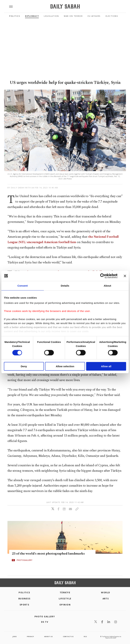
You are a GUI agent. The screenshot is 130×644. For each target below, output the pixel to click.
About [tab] (107, 285)
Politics (15, 16)
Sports (24, 605)
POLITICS (24, 593)
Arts (106, 599)
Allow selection (65, 366)
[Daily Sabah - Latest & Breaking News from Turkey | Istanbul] (65, 7)
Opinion (65, 605)
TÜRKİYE (65, 593)
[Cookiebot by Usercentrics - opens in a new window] (103, 276)
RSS (85, 636)
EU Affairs (94, 16)
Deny (24, 366)
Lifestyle (65, 599)
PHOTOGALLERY (25, 560)
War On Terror (73, 16)
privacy (30, 636)
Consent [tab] (23, 285)
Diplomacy (32, 16)
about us (48, 636)
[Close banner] (125, 276)
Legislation (51, 16)
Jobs (15, 636)
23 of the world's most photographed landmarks (48, 554)
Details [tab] (65, 285)
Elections (112, 16)
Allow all (106, 366)
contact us (68, 636)
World (106, 593)
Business (24, 599)
